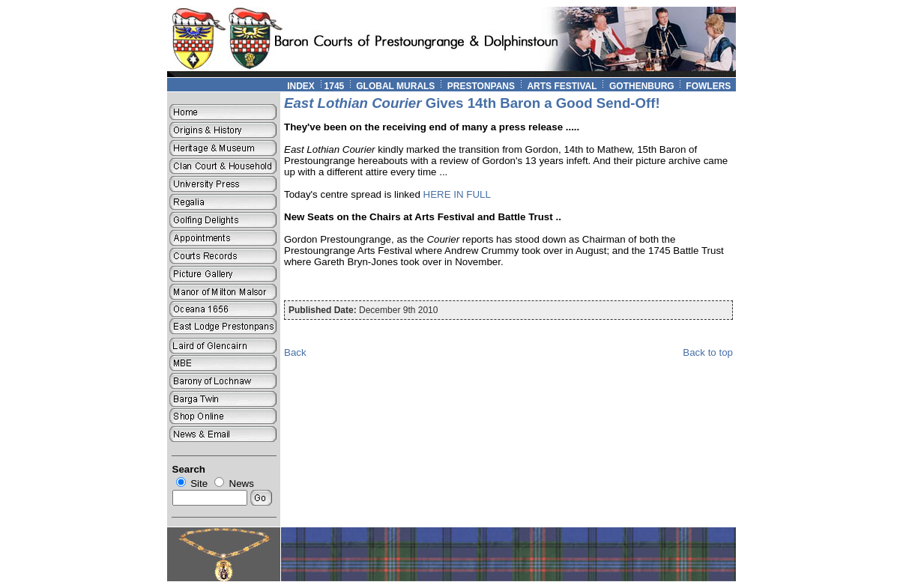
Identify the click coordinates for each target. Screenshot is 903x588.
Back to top (708, 352)
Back (295, 352)
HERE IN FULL (457, 194)
